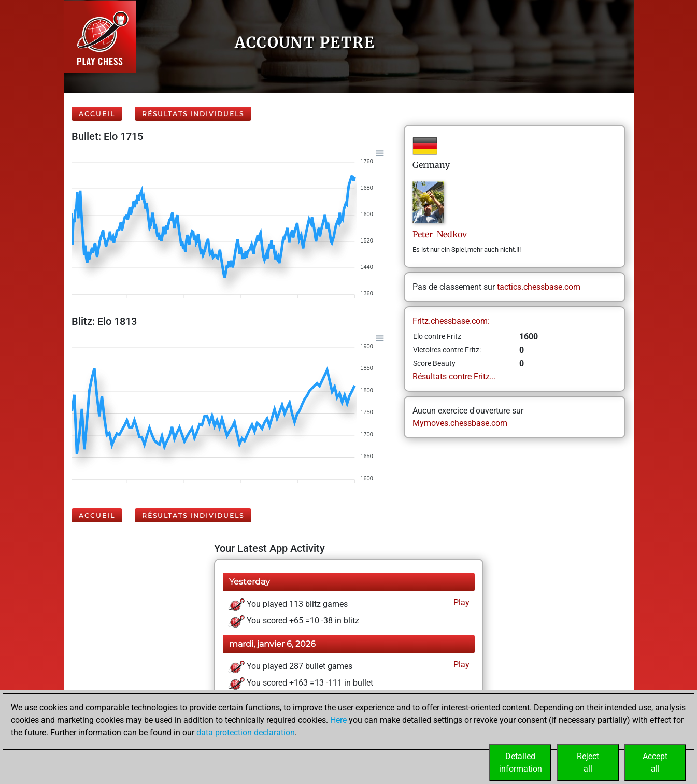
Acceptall (655, 762)
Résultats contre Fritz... (454, 376)
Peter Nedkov (440, 234)
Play (460, 602)
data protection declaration (246, 732)
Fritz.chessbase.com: (451, 321)
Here (338, 720)
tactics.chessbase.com (539, 287)
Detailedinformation (521, 762)
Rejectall (588, 762)
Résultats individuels (193, 114)
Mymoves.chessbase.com (460, 423)
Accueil (97, 114)
